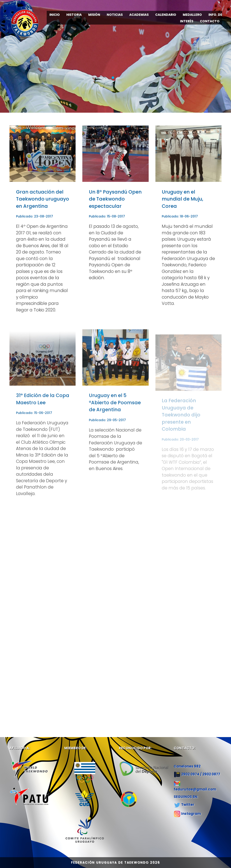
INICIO (55, 15)
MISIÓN (94, 15)
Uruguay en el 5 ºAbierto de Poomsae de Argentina (115, 405)
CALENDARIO (166, 15)
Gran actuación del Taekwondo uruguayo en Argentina (43, 199)
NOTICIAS (115, 15)
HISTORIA (74, 15)
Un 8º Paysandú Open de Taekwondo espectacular (115, 199)
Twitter (188, 805)
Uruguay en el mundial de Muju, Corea (182, 199)
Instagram (191, 814)
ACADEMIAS (139, 15)
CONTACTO (210, 21)
